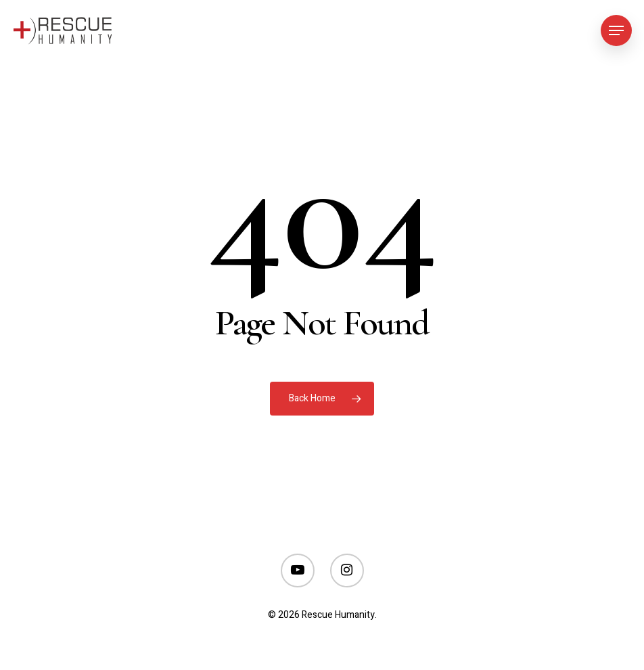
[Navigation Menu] (616, 30)
